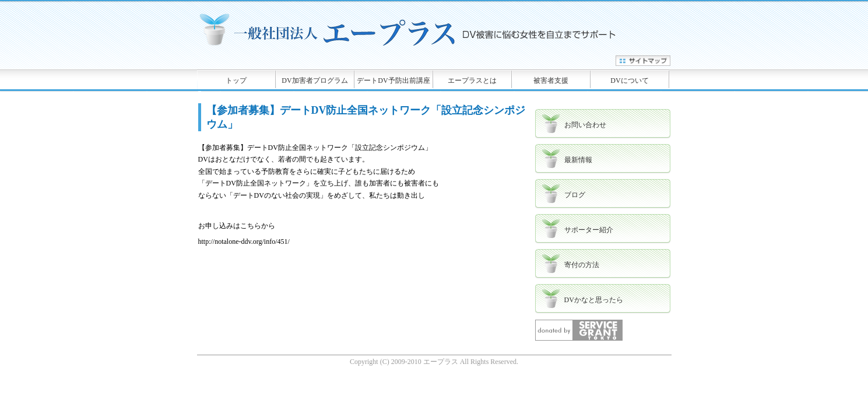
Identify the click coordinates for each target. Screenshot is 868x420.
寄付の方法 (582, 265)
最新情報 (578, 160)
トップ (236, 80)
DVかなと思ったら (594, 300)
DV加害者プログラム (314, 80)
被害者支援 (551, 80)
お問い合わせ (585, 125)
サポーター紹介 (589, 230)
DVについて (629, 80)
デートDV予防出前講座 (393, 80)
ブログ (575, 195)
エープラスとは (472, 80)
